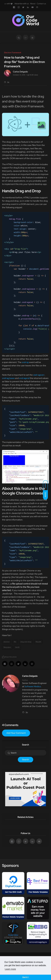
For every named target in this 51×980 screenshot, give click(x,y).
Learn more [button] (10, 969)
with (8, 4)
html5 (17, 647)
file (15, 642)
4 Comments (10, 725)
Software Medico (33, 686)
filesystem (7, 647)
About (33, 4)
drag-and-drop (26, 642)
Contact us (41, 4)
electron (7, 642)
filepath (38, 642)
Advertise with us (22, 4)
